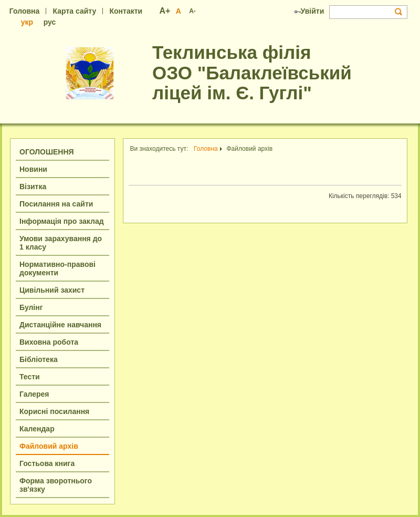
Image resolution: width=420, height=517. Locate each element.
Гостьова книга (47, 463)
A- (192, 11)
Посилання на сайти (56, 204)
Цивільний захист (52, 290)
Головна (25, 11)
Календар (37, 429)
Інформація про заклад (62, 221)
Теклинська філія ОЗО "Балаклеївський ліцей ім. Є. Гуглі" (252, 73)
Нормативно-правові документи (57, 268)
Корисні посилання (54, 411)
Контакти (126, 11)
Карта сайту (75, 11)
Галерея (34, 394)
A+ (165, 11)
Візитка (33, 187)
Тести (30, 377)
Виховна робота (49, 342)
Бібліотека (39, 359)
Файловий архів (49, 446)
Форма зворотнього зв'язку (56, 485)
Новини (33, 169)
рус (50, 22)
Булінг (31, 307)
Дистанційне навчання (60, 325)
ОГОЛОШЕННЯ (47, 152)
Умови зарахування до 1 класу (61, 243)
